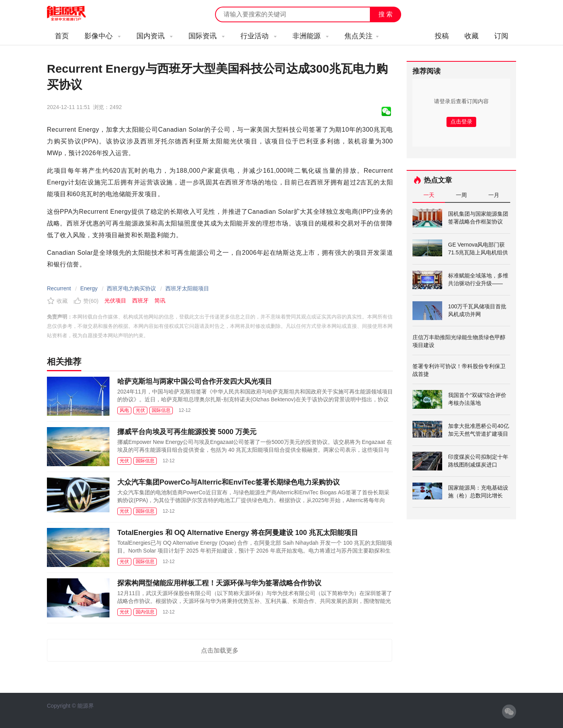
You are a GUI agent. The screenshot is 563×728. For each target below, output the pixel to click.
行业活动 (259, 36)
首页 (62, 36)
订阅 (501, 36)
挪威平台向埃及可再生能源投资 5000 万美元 (187, 432)
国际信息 (161, 410)
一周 (461, 195)
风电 (124, 410)
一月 (494, 195)
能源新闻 (74, 14)
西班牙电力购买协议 (131, 288)
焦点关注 (362, 36)
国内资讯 (155, 36)
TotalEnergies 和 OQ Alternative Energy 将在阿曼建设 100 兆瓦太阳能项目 (238, 533)
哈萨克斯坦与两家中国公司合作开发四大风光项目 (195, 381)
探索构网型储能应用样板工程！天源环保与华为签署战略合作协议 (219, 583)
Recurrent (59, 288)
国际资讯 (207, 36)
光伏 (140, 410)
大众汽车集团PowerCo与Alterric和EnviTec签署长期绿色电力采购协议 (229, 482)
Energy (89, 288)
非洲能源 (311, 36)
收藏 (472, 36)
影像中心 (103, 36)
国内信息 (145, 612)
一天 (429, 195)
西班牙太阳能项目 (187, 288)
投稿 (442, 36)
